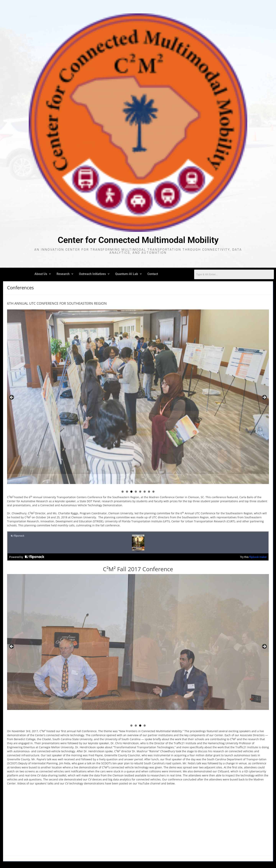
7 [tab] (149, 492)
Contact (153, 274)
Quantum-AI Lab (128, 274)
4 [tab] (136, 492)
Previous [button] (12, 398)
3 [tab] (131, 492)
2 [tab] (127, 492)
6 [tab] (145, 492)
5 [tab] (140, 492)
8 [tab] (153, 492)
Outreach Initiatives (94, 274)
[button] (43, 274)
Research (65, 274)
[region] (138, 398)
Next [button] (264, 398)
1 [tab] (123, 492)
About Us (43, 274)
